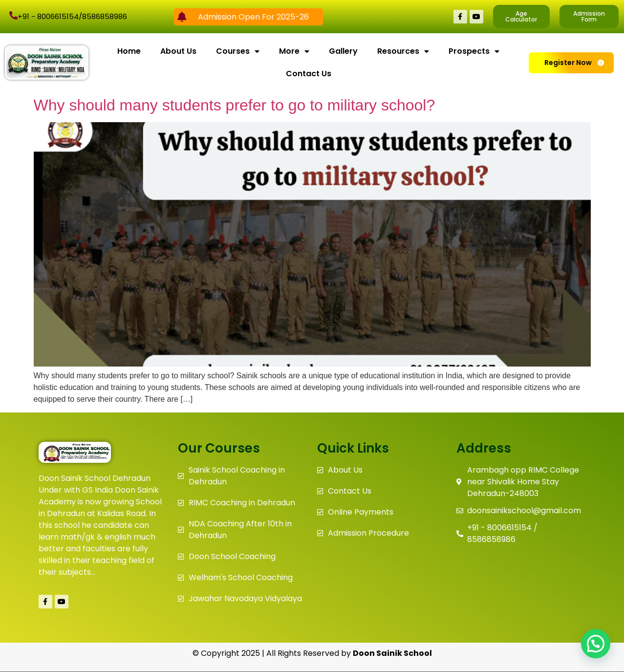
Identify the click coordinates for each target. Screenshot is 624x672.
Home (129, 51)
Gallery (343, 51)
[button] (596, 644)
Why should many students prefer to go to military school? (235, 105)
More (294, 51)
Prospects (474, 51)
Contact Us (309, 74)
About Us (178, 51)
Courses (238, 51)
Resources (403, 51)
